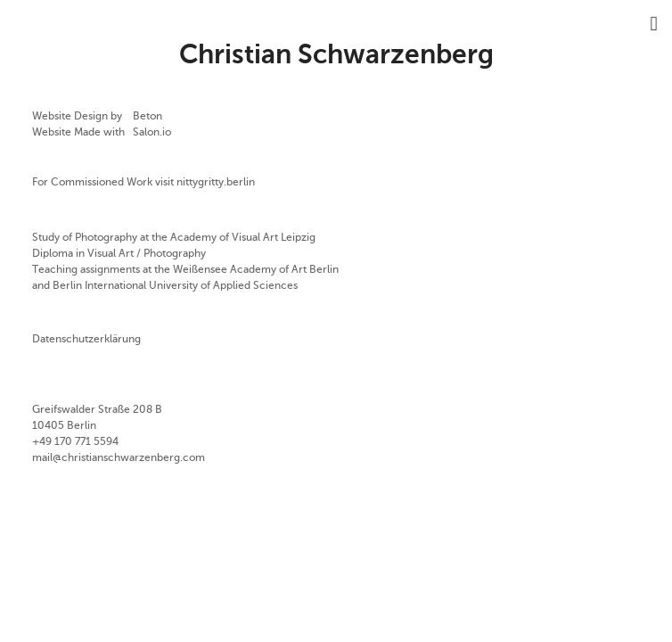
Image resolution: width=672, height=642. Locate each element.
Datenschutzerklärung (86, 340)
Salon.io (152, 133)
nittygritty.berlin (216, 183)
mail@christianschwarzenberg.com (119, 458)
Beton (148, 117)
